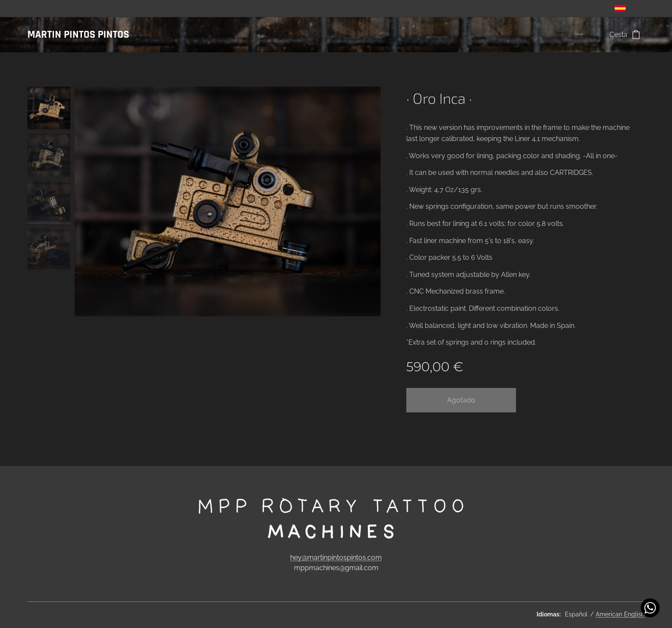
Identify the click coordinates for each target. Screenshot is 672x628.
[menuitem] (586, 35)
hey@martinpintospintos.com (336, 557)
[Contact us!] (650, 608)
